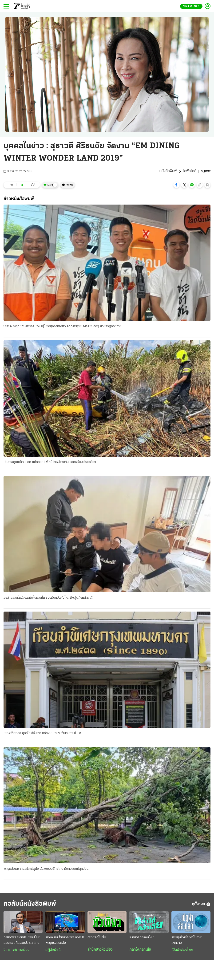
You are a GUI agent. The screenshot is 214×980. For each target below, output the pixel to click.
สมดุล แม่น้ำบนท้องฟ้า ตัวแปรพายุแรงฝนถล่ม (65, 941)
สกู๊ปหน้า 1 (53, 951)
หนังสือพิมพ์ (168, 171)
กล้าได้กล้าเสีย (140, 950)
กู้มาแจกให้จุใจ (97, 938)
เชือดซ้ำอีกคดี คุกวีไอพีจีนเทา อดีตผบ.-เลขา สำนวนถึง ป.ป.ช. (43, 733)
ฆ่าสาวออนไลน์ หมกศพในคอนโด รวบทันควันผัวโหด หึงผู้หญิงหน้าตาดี (48, 598)
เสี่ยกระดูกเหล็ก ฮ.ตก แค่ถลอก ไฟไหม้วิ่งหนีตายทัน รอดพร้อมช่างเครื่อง (50, 462)
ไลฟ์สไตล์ (190, 171)
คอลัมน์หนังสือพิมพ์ (31, 904)
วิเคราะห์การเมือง (16, 951)
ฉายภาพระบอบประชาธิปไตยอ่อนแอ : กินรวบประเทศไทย (22, 941)
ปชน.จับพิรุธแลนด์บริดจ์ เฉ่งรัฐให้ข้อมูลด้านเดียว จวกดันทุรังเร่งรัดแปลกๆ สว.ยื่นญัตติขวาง (62, 326)
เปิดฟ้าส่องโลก (182, 951)
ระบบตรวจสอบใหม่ (141, 938)
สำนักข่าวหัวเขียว (100, 950)
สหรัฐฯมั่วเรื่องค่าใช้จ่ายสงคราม (186, 941)
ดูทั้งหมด (201, 905)
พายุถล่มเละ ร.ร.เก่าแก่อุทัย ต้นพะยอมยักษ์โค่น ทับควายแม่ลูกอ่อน (46, 869)
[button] (176, 185)
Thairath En (191, 6)
